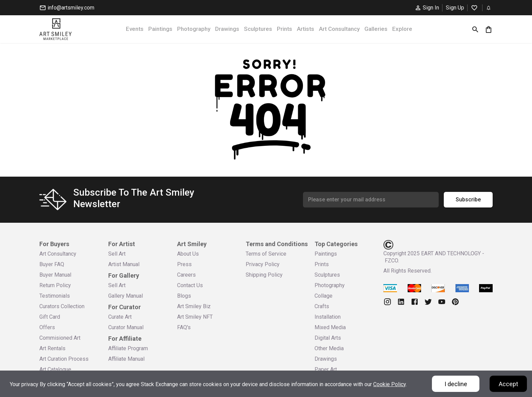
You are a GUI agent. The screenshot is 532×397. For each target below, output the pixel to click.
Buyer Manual (55, 275)
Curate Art (120, 317)
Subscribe (468, 200)
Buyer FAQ (52, 264)
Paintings (160, 29)
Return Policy (55, 285)
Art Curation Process (64, 359)
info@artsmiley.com (67, 8)
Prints (284, 29)
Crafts (322, 306)
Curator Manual (126, 327)
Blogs (184, 296)
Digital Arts (328, 338)
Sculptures (258, 29)
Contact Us (190, 285)
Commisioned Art (60, 338)
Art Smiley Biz (194, 306)
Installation (328, 317)
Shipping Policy (264, 275)
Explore (402, 29)
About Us (188, 254)
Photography (194, 29)
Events (135, 29)
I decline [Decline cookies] (456, 384)
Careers (186, 275)
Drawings (227, 29)
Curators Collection (62, 306)
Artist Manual (124, 264)
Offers (47, 327)
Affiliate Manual (126, 359)
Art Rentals (52, 348)
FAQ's (184, 327)
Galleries (376, 29)
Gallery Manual (126, 296)
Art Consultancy (339, 29)
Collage (324, 296)
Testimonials (55, 296)
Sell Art (117, 254)
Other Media (329, 348)
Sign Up (455, 8)
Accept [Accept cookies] (508, 384)
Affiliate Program (128, 348)
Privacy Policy (263, 264)
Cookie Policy (389, 384)
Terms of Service (266, 254)
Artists (306, 29)
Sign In (427, 8)
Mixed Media (330, 327)
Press (184, 264)
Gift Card (50, 317)
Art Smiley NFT (195, 317)
